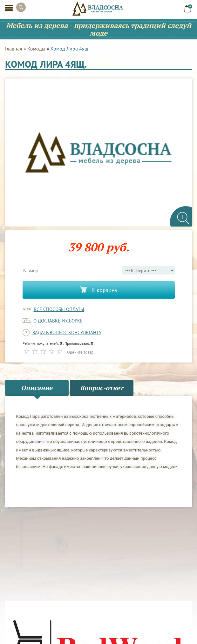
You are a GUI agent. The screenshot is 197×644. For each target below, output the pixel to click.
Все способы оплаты (59, 309)
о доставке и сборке (58, 321)
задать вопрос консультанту (67, 332)
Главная (14, 49)
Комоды (36, 49)
